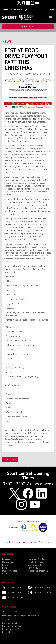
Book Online (28, 27)
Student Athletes (10, 571)
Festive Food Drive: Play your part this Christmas (26, 59)
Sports (5, 565)
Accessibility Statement (38, 571)
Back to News (10, 459)
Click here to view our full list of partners (28, 542)
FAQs (5, 574)
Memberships (8, 562)
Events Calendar (35, 565)
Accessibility (7, 10)
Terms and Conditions (38, 559)
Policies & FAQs (20, 10)
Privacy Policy (34, 568)
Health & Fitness (36, 562)
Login (52, 10)
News (7, 41)
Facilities (6, 559)
